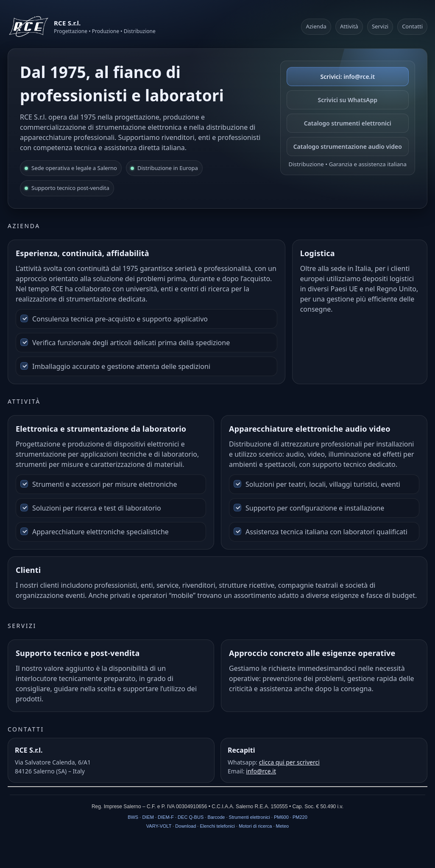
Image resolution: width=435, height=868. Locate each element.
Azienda (316, 26)
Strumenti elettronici (250, 817)
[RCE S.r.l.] (82, 27)
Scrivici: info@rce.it (347, 77)
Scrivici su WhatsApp (348, 100)
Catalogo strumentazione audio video (348, 147)
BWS (133, 817)
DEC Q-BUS (191, 817)
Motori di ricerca (255, 826)
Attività (349, 26)
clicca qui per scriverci (289, 762)
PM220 (300, 817)
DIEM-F (166, 817)
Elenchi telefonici (217, 826)
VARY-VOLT (159, 826)
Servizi (380, 26)
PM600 (281, 817)
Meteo (283, 826)
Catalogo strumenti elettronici (348, 123)
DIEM (148, 817)
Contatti (412, 26)
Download (185, 826)
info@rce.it (261, 771)
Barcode (216, 817)
